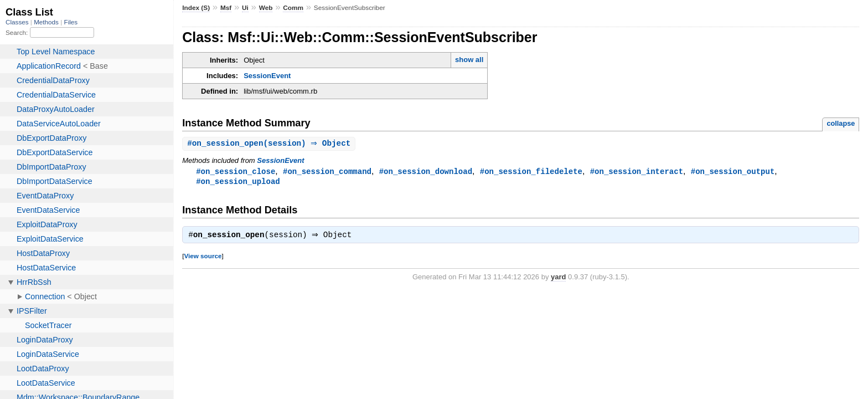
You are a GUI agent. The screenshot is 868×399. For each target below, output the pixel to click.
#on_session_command (327, 172)
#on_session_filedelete (531, 172)
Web (266, 8)
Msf (226, 8)
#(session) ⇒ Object (270, 144)
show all (469, 60)
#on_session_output (733, 172)
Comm (293, 8)
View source (203, 259)
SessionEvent (267, 76)
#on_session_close (236, 172)
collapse (841, 123)
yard (558, 280)
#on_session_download (426, 172)
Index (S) (196, 8)
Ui (245, 8)
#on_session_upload (238, 183)
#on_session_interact (637, 172)
